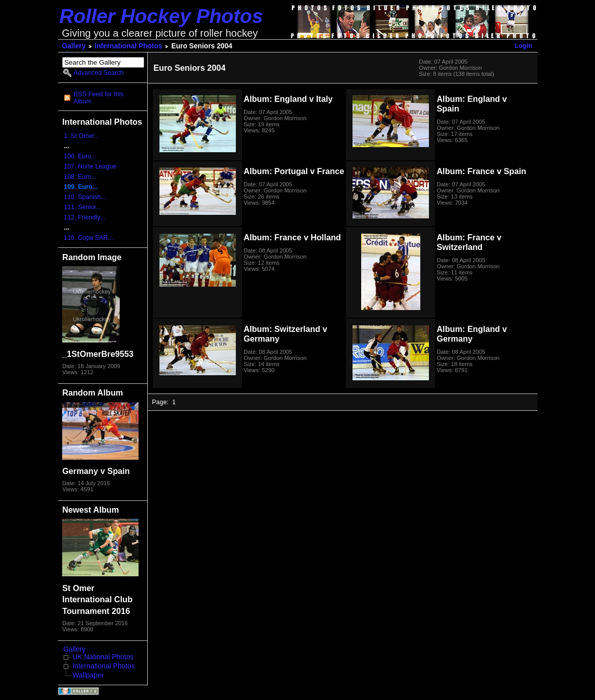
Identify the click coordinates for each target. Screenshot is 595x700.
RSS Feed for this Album (98, 98)
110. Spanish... (85, 197)
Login (524, 46)
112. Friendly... (85, 217)
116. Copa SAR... (88, 238)
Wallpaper (88, 675)
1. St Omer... (82, 136)
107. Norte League (90, 166)
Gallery (74, 46)
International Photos (129, 46)
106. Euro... (80, 156)
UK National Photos (103, 657)
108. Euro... (80, 177)
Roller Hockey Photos (161, 16)
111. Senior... (82, 207)
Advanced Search (98, 73)
